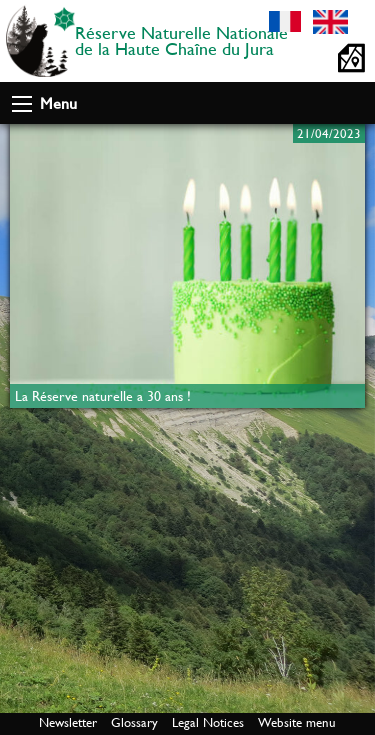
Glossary (134, 722)
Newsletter (68, 722)
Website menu (297, 722)
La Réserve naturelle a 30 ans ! (103, 396)
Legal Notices (208, 722)
